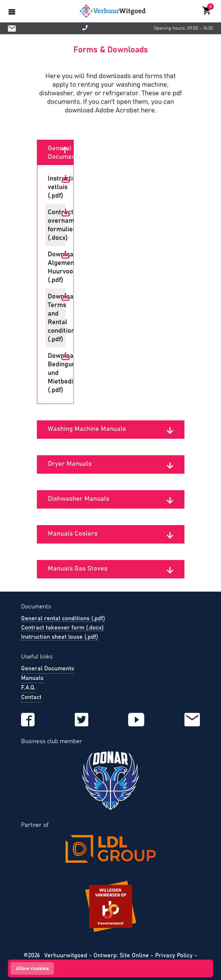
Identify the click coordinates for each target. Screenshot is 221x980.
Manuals (32, 678)
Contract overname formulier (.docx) (55, 225)
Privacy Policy (174, 956)
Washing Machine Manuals (87, 429)
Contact (31, 697)
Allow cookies (32, 968)
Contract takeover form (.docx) (62, 628)
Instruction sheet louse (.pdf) (60, 637)
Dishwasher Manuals (79, 499)
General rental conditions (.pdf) (63, 619)
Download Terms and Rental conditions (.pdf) (55, 318)
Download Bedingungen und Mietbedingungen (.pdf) (55, 373)
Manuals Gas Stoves (78, 569)
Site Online (135, 956)
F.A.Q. (28, 688)
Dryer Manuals (70, 464)
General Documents (55, 153)
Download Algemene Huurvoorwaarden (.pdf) (55, 267)
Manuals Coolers (73, 534)
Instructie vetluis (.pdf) (55, 187)
